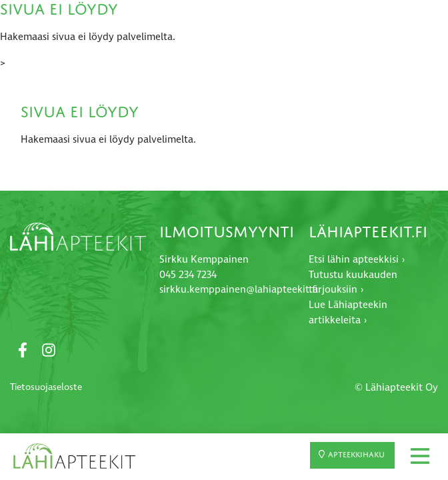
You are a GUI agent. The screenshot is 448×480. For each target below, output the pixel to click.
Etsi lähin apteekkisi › (357, 260)
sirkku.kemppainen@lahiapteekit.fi (239, 290)
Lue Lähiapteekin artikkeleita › (348, 313)
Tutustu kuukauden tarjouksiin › (353, 283)
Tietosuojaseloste (46, 387)
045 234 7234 (188, 275)
